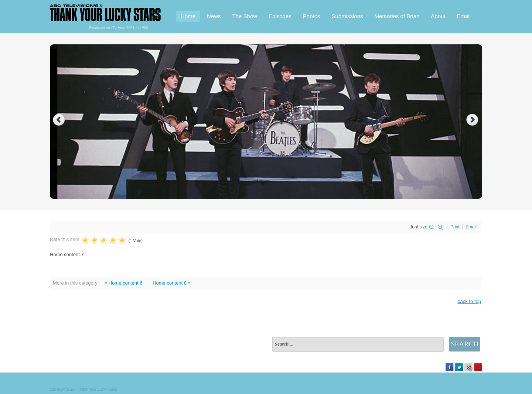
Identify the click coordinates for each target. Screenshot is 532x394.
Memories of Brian (397, 16)
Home (188, 16)
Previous (59, 120)
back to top (469, 301)
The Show (245, 16)
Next (473, 120)
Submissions (347, 16)
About (438, 16)
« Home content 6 (124, 283)
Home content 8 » (172, 283)
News (214, 16)
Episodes (280, 16)
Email (464, 16)
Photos (312, 16)
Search (465, 344)
